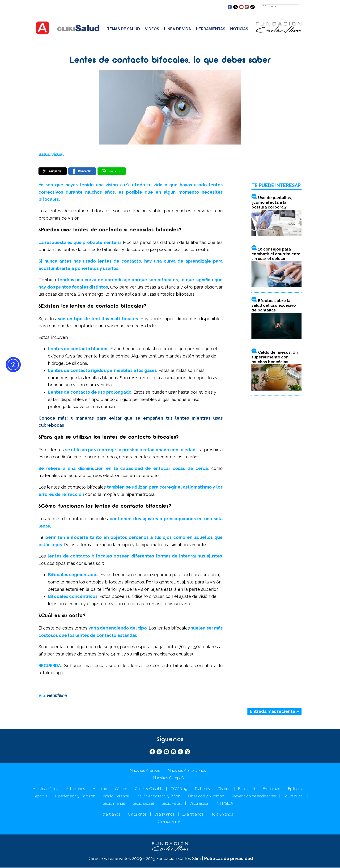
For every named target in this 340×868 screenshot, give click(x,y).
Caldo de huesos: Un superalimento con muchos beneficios (275, 357)
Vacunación (199, 804)
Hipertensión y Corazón (75, 797)
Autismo (100, 789)
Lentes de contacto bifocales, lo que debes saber (170, 61)
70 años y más (170, 822)
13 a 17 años (164, 815)
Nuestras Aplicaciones (187, 771)
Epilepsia (296, 789)
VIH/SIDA (225, 804)
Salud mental (114, 804)
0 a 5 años (111, 815)
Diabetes (202, 789)
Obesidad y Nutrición (206, 797)
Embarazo (272, 789)
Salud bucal (293, 797)
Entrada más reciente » (274, 712)
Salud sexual (143, 804)
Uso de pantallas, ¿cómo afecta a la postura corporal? (272, 203)
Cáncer (121, 789)
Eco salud (247, 789)
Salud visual (51, 154)
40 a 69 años (222, 815)
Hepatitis (40, 797)
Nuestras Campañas (170, 778)
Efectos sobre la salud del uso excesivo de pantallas (274, 306)
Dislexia (224, 789)
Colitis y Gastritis (149, 789)
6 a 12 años (137, 815)
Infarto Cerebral (116, 797)
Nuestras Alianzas (145, 771)
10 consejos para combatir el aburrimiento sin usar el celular (276, 254)
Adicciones (75, 789)
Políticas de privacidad (229, 859)
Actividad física (45, 789)
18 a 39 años (193, 815)
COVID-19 (179, 789)
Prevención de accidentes (254, 797)
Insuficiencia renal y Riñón (158, 797)
